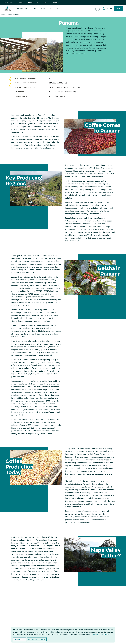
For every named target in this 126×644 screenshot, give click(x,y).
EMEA (107, 9)
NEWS (56, 9)
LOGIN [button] (118, 9)
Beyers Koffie (33, 2)
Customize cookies (37, 639)
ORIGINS (33, 9)
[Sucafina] (7, 9)
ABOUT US (45, 9)
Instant (46, 2)
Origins (9, 15)
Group (21, 2)
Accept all (20, 639)
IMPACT (56, 2)
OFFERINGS (21, 9)
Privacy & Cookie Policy (101, 635)
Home (3, 15)
